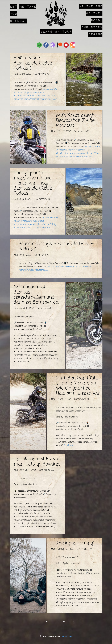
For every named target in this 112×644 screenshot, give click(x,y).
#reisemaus (38, 93)
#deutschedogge (42, 270)
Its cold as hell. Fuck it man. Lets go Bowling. (37, 462)
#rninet (54, 99)
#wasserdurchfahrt (39, 96)
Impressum (67, 636)
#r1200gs (53, 96)
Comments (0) (42, 74)
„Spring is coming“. (75, 543)
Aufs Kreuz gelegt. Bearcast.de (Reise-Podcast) (76, 121)
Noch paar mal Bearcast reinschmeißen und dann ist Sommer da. (36, 295)
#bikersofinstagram (23, 93)
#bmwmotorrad (31, 99)
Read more (69, 445)
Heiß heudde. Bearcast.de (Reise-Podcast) (34, 63)
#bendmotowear (21, 96)
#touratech (45, 99)
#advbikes (18, 99)
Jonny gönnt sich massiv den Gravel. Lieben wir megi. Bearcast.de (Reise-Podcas (34, 183)
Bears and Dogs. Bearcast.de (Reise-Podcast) (56, 246)
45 (64, 622)
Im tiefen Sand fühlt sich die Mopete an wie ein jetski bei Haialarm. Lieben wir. (78, 386)
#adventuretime (50, 89)
